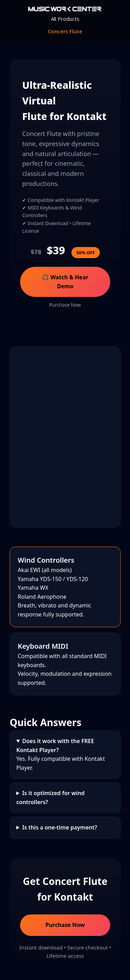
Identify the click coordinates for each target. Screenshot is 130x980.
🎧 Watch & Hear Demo (65, 282)
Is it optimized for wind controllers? (50, 798)
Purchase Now (65, 305)
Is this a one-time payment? (59, 828)
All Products (65, 19)
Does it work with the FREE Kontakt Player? (55, 745)
